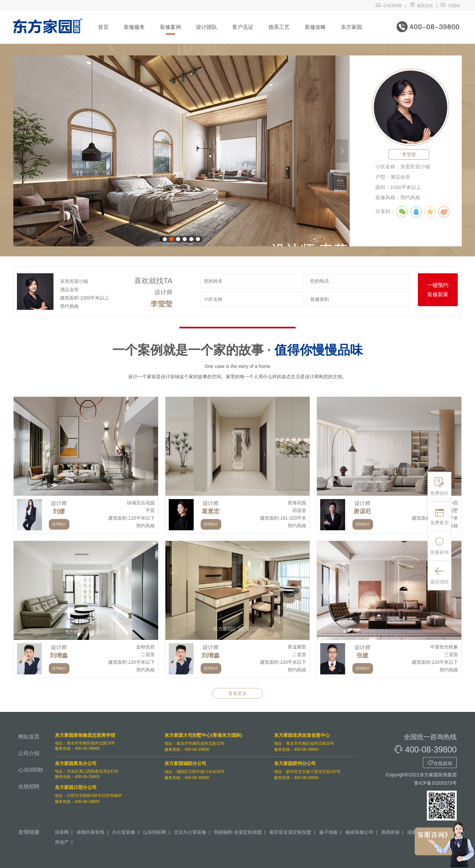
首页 (103, 27)
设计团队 (207, 27)
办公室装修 (124, 832)
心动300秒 (389, 6)
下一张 (342, 151)
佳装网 (62, 832)
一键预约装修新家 (438, 290)
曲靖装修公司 (359, 832)
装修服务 (134, 27)
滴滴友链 (390, 832)
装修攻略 (315, 27)
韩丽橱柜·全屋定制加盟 (238, 832)
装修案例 (170, 27)
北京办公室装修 (190, 832)
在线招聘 (29, 786)
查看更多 (238, 693)
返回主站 (421, 6)
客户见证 (243, 27)
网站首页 (29, 737)
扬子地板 (329, 832)
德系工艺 (279, 27)
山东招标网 (154, 832)
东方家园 (351, 27)
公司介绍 (29, 753)
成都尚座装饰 (90, 832)
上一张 (21, 151)
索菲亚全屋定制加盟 (290, 832)
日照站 (450, 6)
